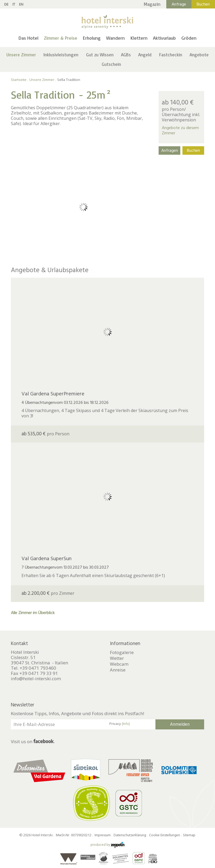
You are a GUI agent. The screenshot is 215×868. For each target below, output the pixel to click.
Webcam (119, 664)
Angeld (145, 55)
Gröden (189, 38)
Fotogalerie (122, 652)
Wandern (115, 38)
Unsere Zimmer (21, 55)
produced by (107, 845)
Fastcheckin (171, 55)
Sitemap (189, 835)
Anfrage (179, 4)
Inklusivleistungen (61, 55)
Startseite (19, 80)
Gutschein (111, 64)
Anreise (118, 670)
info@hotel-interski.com (36, 679)
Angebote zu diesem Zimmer (180, 130)
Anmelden (180, 724)
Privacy (120, 724)
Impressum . (104, 835)
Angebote (199, 55)
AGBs (126, 55)
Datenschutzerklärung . (131, 835)
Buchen (203, 4)
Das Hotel (28, 38)
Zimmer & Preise (61, 38)
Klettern (139, 38)
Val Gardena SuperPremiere (53, 394)
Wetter (117, 658)
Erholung (92, 38)
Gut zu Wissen (100, 55)
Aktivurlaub (164, 38)
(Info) (126, 724)
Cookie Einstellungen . (166, 835)
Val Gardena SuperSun (46, 559)
